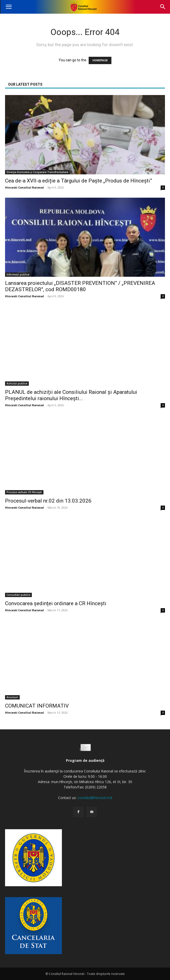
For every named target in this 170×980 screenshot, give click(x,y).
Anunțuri (12, 697)
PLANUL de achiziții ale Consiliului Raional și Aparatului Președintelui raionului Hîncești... (71, 395)
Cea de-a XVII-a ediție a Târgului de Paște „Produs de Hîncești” (79, 181)
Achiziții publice (17, 383)
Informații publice (18, 274)
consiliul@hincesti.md (95, 798)
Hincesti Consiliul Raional (25, 187)
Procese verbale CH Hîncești (24, 492)
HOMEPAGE (100, 60)
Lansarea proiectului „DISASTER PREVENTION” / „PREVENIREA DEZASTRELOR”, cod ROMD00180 (80, 286)
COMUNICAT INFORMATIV (37, 706)
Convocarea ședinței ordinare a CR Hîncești (56, 603)
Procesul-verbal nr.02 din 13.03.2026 (48, 501)
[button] (9, 7)
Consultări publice (18, 595)
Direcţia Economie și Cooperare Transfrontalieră (37, 172)
